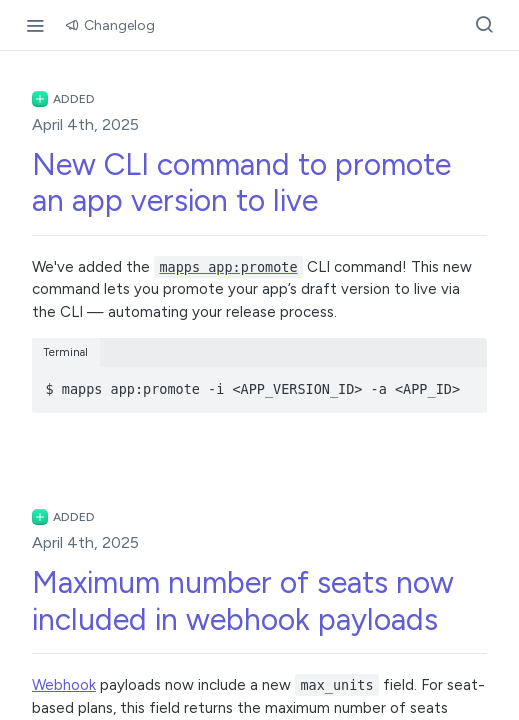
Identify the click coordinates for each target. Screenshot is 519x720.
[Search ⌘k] (484, 25)
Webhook (64, 685)
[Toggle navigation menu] (35, 25)
